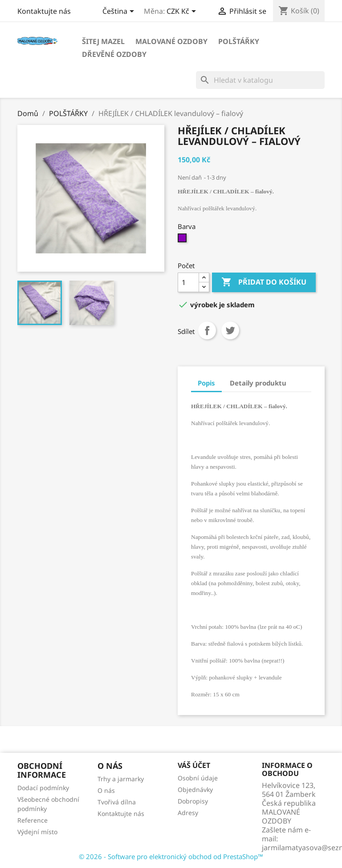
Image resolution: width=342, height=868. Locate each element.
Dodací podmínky (43, 788)
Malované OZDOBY (171, 41)
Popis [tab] (206, 383)
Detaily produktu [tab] (258, 383)
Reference (33, 820)
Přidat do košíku (264, 282)
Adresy (188, 813)
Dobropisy (193, 801)
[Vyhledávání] (260, 80)
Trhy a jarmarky (121, 779)
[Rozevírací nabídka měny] (183, 12)
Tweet (230, 330)
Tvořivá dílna (117, 802)
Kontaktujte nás (44, 11)
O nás (106, 790)
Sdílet (207, 330)
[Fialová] (183, 240)
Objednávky (195, 790)
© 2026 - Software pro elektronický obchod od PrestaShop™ (171, 856)
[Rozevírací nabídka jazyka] (120, 12)
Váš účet (194, 765)
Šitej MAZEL (103, 41)
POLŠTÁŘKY (239, 41)
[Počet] (188, 282)
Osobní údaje (198, 778)
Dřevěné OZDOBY (114, 54)
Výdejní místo (37, 832)
